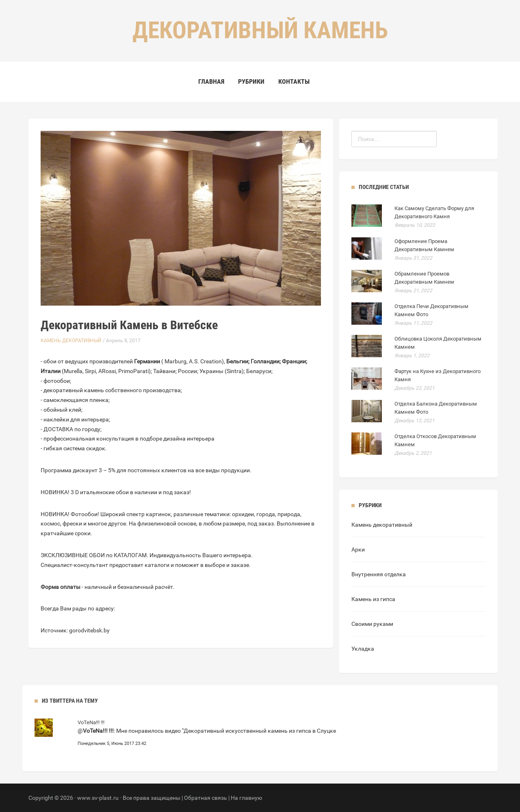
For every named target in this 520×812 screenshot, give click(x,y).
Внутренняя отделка (379, 574)
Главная (211, 81)
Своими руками (372, 624)
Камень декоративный (71, 341)
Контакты (294, 81)
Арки (358, 549)
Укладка (363, 649)
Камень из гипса (373, 599)
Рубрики (251, 81)
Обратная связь (206, 798)
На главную (246, 798)
